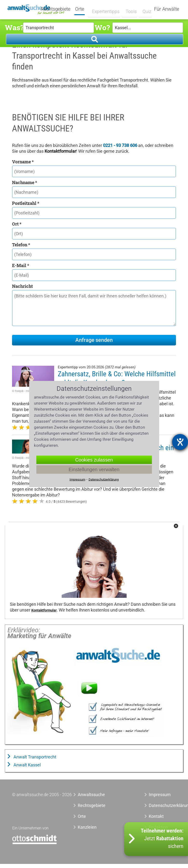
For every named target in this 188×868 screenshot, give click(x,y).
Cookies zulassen (94, 460)
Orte (83, 9)
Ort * (17, 224)
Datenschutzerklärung (162, 805)
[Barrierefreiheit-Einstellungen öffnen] (180, 442)
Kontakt (156, 816)
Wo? (102, 27)
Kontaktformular (44, 610)
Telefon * (21, 245)
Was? (14, 27)
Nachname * (25, 182)
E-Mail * (21, 265)
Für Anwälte (167, 9)
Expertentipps (105, 9)
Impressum (160, 795)
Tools (129, 9)
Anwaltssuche (91, 795)
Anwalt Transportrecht (34, 757)
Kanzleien (87, 827)
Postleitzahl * (26, 203)
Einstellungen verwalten (94, 469)
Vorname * (23, 162)
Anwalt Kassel (27, 765)
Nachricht (22, 286)
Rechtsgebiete (59, 9)
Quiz (144, 9)
